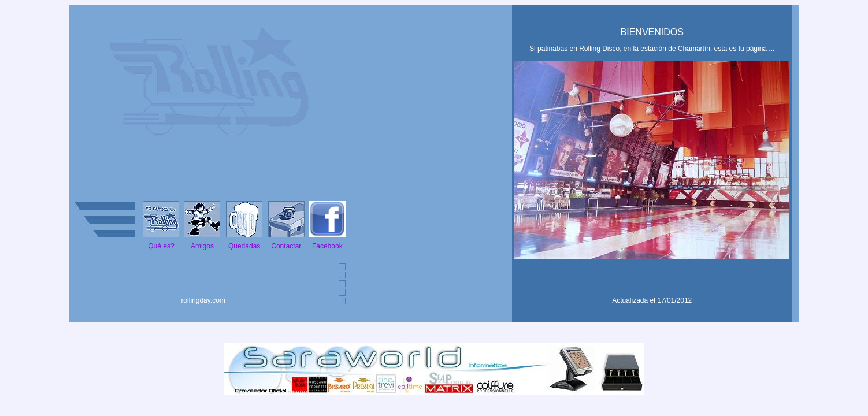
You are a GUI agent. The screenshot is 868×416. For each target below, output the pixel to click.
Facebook (327, 246)
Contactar (286, 246)
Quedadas (244, 246)
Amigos (202, 246)
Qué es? (161, 246)
